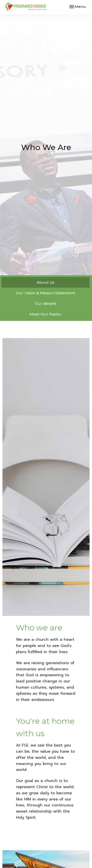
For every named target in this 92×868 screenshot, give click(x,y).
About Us (46, 282)
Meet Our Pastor (46, 314)
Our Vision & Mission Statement (46, 293)
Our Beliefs (46, 304)
